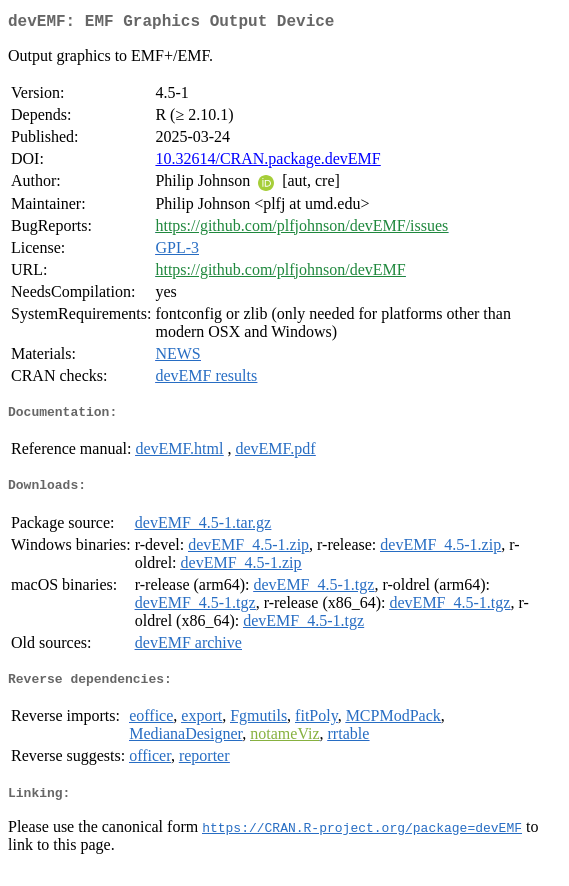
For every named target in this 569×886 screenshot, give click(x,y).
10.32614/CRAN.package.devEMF (267, 162)
